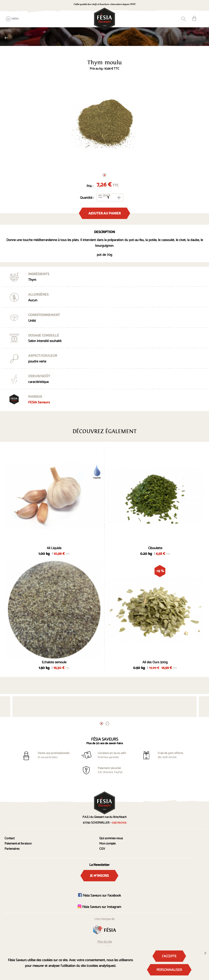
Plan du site (105, 942)
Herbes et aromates (6, 38)
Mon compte (107, 844)
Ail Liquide (54, 548)
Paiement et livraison (18, 844)
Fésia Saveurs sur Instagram (99, 907)
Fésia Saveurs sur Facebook (100, 896)
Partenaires (12, 849)
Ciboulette (155, 548)
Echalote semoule (54, 662)
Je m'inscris (99, 876)
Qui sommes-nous (111, 838)
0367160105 (162, 5)
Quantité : (87, 198)
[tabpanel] (104, 122)
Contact (10, 838)
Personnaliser (169, 970)
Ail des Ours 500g (155, 662)
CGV (102, 849)
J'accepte (169, 956)
